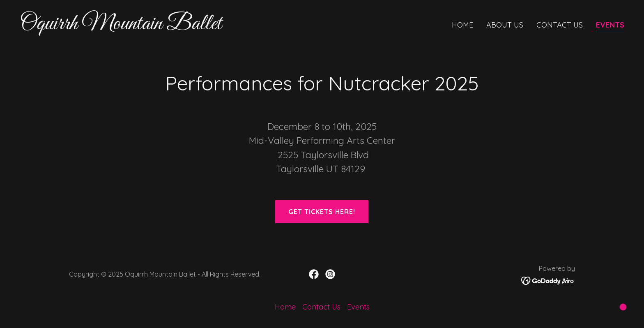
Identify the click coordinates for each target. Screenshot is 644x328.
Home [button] (285, 307)
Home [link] (462, 25)
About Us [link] (505, 25)
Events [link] (610, 25)
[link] (168, 27)
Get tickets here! (322, 212)
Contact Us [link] (560, 25)
